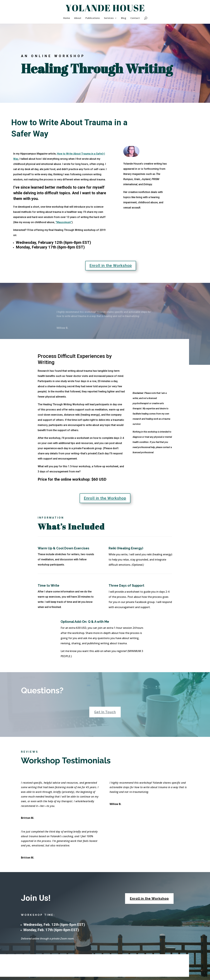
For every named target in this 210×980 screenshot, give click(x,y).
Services (109, 18)
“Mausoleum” (64, 222)
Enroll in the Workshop (111, 266)
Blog (124, 18)
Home (67, 18)
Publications (93, 18)
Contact (135, 18)
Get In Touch (105, 712)
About (78, 18)
